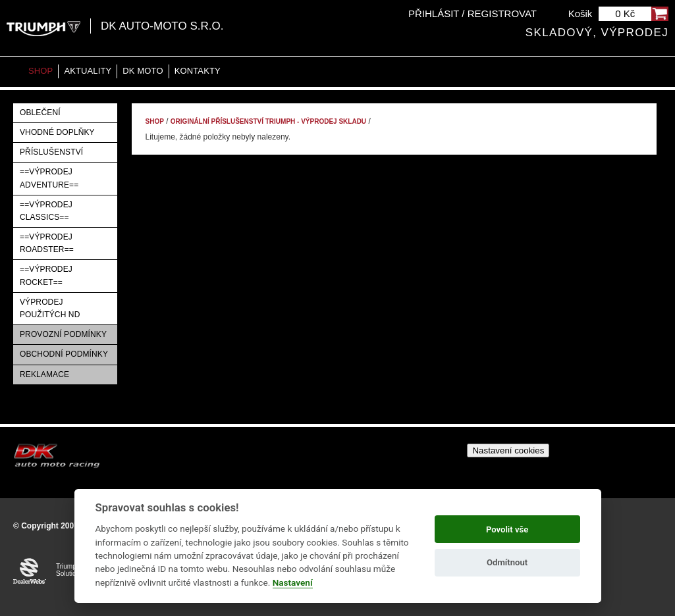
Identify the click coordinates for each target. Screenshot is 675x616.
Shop (40, 71)
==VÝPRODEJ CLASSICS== (46, 211)
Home (13, 71)
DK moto (143, 71)
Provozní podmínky (63, 334)
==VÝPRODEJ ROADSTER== (47, 243)
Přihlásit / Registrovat (472, 13)
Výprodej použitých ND (50, 308)
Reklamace (44, 374)
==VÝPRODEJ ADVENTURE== (49, 178)
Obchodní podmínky (64, 354)
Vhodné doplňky (57, 132)
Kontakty (198, 71)
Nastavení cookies (508, 450)
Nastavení (293, 582)
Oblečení (40, 113)
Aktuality (88, 71)
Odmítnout (507, 562)
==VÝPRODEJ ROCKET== (46, 275)
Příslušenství (51, 152)
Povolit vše (507, 529)
